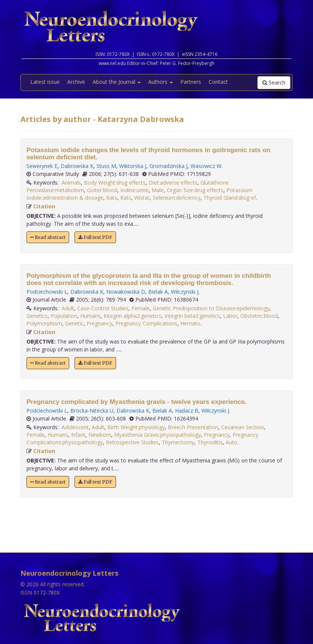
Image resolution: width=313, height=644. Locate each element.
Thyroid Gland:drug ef (230, 198)
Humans (90, 316)
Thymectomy (178, 442)
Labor (230, 316)
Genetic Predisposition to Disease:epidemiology (211, 308)
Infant (78, 435)
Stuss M (106, 166)
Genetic (74, 323)
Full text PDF (95, 237)
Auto (232, 442)
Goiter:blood (102, 190)
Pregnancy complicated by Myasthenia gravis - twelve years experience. (136, 402)
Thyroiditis (210, 442)
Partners (191, 82)
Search (274, 82)
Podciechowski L (47, 292)
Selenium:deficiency (177, 198)
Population (64, 316)
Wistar (142, 198)
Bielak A (158, 292)
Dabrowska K (77, 166)
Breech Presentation (193, 427)
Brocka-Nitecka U (92, 411)
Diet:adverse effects (173, 183)
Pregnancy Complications (146, 323)
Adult (68, 308)
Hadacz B (187, 411)
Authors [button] (160, 82)
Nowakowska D (126, 292)
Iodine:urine (134, 190)
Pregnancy (99, 323)
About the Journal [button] (117, 82)
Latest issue (45, 82)
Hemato (190, 323)
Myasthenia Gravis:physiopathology (157, 435)
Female (141, 308)
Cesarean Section (242, 427)
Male (158, 190)
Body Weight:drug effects (115, 183)
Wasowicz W (206, 166)
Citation (44, 206)
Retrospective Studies (132, 442)
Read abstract (48, 237)
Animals (71, 183)
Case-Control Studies (103, 308)
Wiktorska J (133, 166)
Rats (112, 198)
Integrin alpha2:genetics (132, 316)
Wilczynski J (185, 292)
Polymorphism (44, 323)
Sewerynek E (42, 166)
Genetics (37, 316)
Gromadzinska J (168, 166)
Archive (76, 82)
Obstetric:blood (259, 316)
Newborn (100, 435)
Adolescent (75, 427)
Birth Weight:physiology (136, 427)
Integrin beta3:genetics (192, 316)
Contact (218, 82)
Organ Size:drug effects (195, 190)
